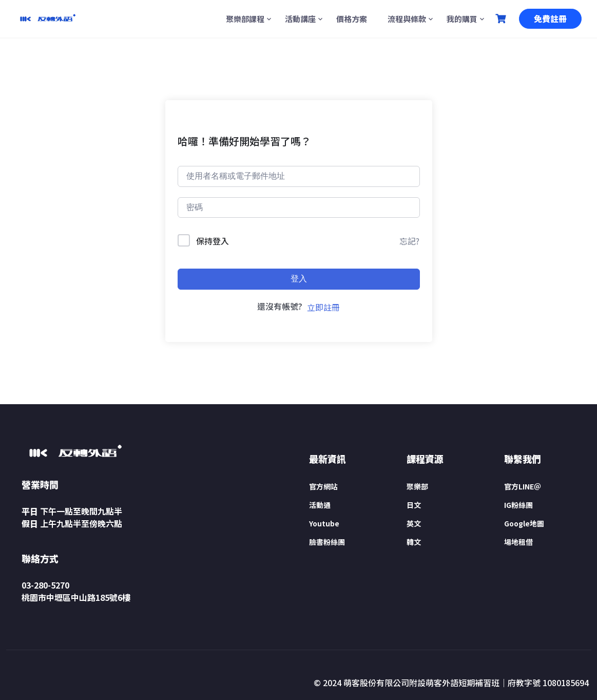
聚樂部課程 (245, 19)
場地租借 (518, 542)
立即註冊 (323, 307)
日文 (414, 505)
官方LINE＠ (523, 486)
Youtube (324, 523)
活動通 (320, 505)
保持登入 (213, 241)
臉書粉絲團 (327, 542)
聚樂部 (417, 486)
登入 (299, 279)
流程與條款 (407, 19)
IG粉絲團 (518, 505)
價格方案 (352, 19)
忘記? (409, 241)
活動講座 (300, 19)
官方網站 (323, 486)
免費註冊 (550, 18)
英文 (414, 523)
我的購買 (462, 19)
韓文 (414, 542)
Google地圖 (524, 523)
